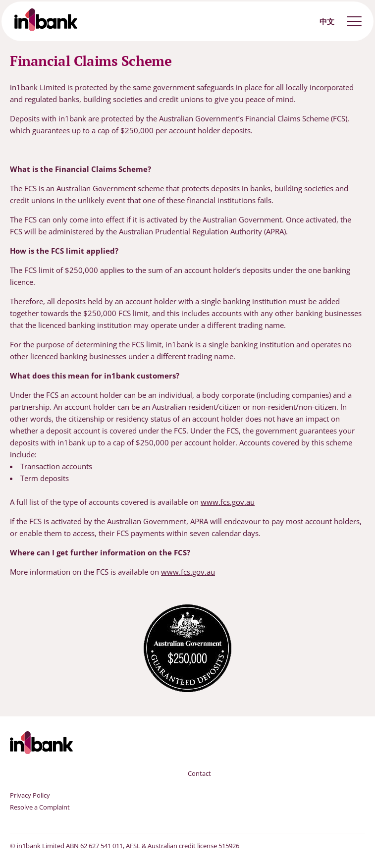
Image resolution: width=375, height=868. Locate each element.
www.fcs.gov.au (228, 502)
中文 (327, 21)
